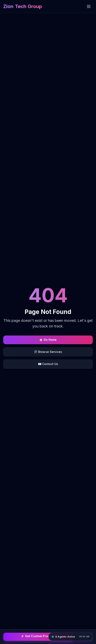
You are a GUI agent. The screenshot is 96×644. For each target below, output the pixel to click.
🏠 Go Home (48, 340)
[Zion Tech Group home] (23, 6)
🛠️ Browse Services (48, 352)
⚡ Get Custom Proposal (38, 636)
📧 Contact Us (48, 364)
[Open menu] (89, 6)
